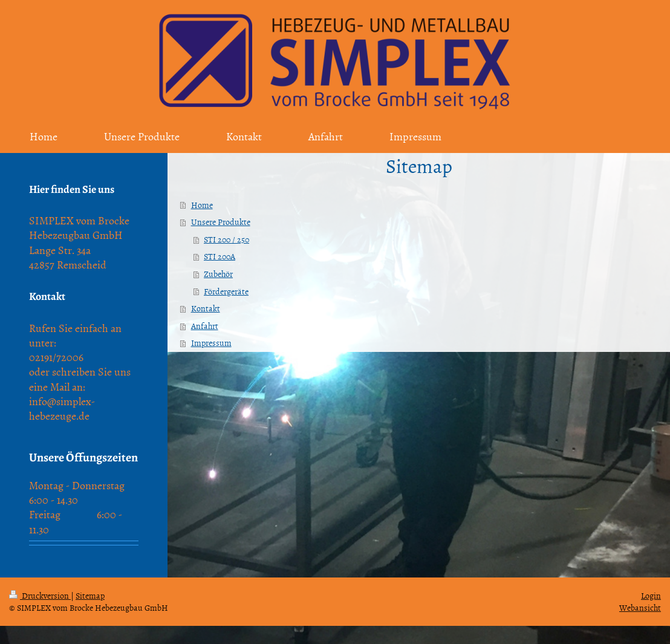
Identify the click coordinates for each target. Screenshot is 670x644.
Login (651, 595)
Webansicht (640, 607)
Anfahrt (205, 326)
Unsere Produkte (221, 222)
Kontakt (206, 308)
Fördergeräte (226, 291)
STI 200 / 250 (226, 239)
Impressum (211, 343)
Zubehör (218, 274)
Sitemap (90, 595)
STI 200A (220, 256)
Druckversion (40, 595)
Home (202, 205)
